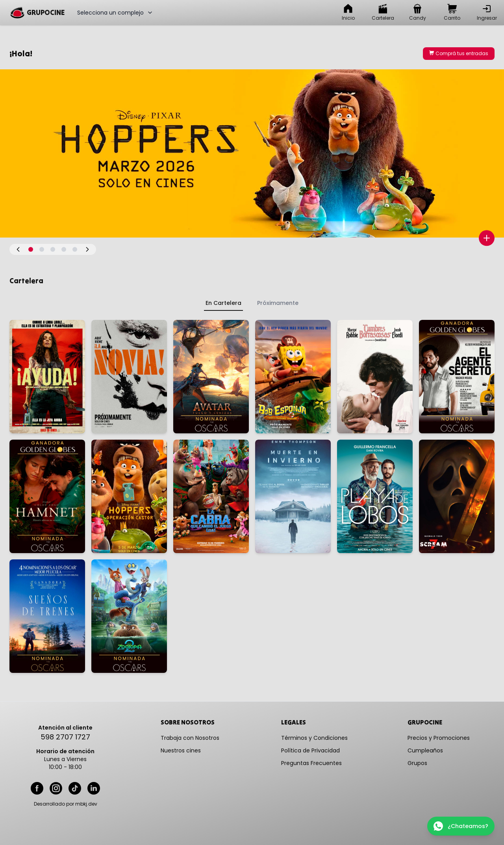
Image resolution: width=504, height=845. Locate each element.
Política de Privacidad (310, 750)
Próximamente (278, 303)
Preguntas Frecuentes (311, 763)
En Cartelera (223, 303)
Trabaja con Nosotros (190, 738)
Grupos (417, 763)
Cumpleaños (425, 750)
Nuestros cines (181, 750)
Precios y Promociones (439, 738)
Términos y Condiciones (314, 738)
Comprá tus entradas (459, 53)
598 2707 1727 (65, 737)
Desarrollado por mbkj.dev (66, 804)
